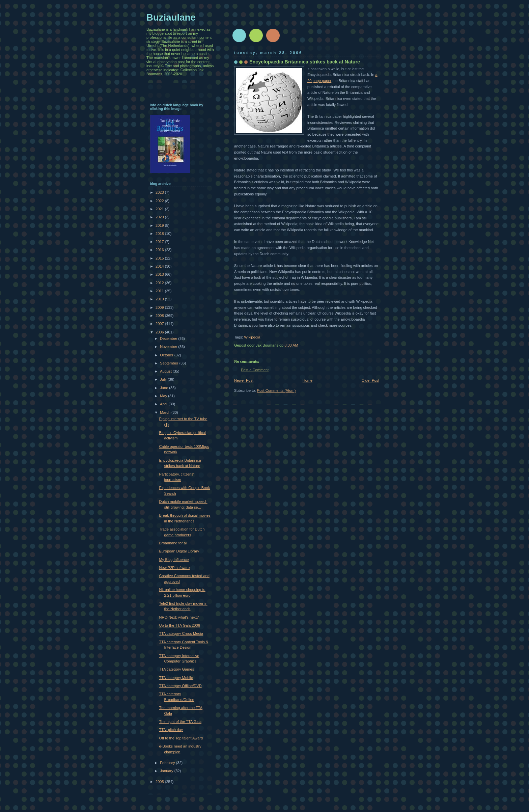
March (166, 412)
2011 (160, 291)
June (164, 388)
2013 (160, 274)
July (164, 379)
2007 (160, 324)
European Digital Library (179, 551)
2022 (160, 201)
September (170, 363)
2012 (160, 283)
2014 (160, 266)
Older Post (370, 380)
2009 (160, 307)
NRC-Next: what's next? (179, 617)
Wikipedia (252, 337)
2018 (160, 234)
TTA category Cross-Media (181, 633)
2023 (160, 192)
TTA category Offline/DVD (180, 686)
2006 (160, 332)
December (169, 339)
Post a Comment (255, 370)
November (169, 347)
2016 (160, 250)
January (167, 771)
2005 (160, 782)
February (168, 763)
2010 (160, 299)
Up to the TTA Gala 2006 (180, 625)
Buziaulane (171, 17)
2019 (160, 225)
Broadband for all (173, 543)
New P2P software (175, 568)
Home (308, 380)
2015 (160, 258)
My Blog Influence (174, 560)
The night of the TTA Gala (180, 722)
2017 (160, 242)
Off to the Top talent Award (181, 738)
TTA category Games (177, 669)
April (164, 404)
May (164, 396)
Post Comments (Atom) (276, 390)
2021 (160, 209)
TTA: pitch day (171, 730)
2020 (160, 217)
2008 (160, 316)
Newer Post (244, 380)
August (166, 371)
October (167, 355)
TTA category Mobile (176, 678)
